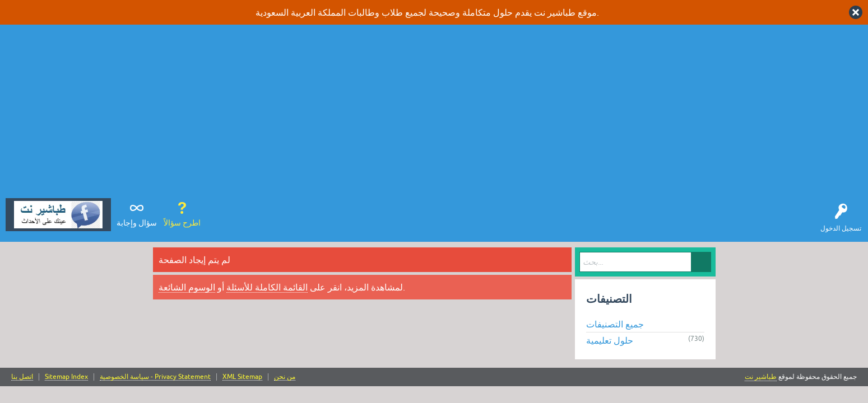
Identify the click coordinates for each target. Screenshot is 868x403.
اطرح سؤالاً (182, 223)
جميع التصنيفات (615, 324)
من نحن (285, 377)
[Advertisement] (434, 114)
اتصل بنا (22, 377)
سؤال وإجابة (137, 223)
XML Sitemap (242, 377)
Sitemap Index (66, 377)
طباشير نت (761, 377)
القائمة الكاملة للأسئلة (267, 287)
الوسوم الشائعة (187, 287)
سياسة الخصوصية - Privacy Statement (155, 377)
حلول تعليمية (610, 340)
